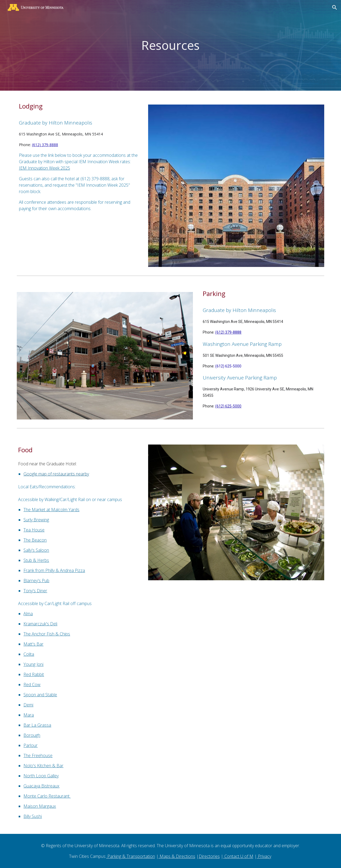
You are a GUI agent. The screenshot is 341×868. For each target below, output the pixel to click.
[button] (335, 7)
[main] (170, 45)
